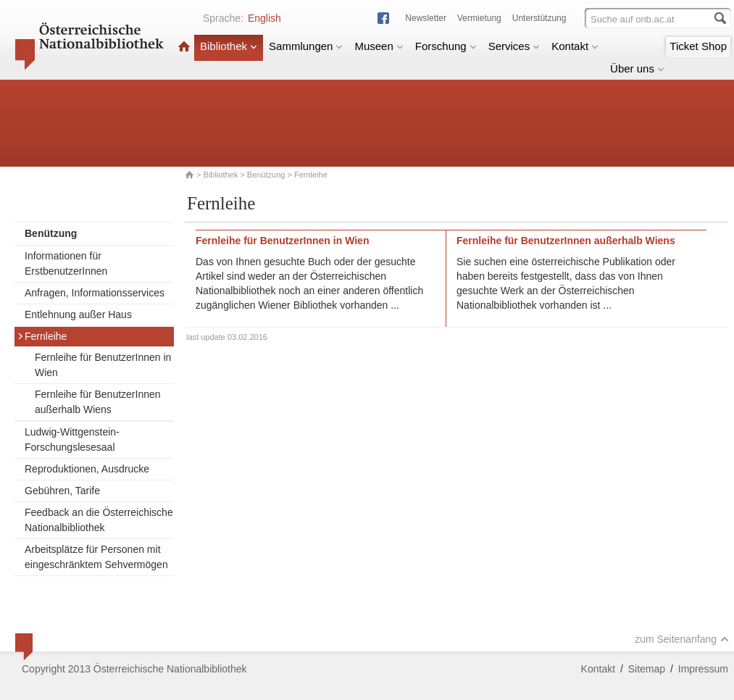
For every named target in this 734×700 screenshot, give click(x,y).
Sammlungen (306, 46)
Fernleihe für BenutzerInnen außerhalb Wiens (98, 402)
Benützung (266, 175)
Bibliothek (229, 46)
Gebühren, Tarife (62, 491)
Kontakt (575, 46)
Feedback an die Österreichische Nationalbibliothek (99, 520)
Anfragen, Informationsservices (95, 293)
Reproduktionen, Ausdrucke (87, 469)
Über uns (637, 68)
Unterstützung (539, 18)
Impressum (703, 669)
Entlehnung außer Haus (78, 314)
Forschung (446, 46)
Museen (379, 46)
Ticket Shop (698, 46)
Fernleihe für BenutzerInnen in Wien (103, 365)
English (264, 18)
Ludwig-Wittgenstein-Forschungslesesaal (72, 439)
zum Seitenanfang (682, 639)
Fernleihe (42, 336)
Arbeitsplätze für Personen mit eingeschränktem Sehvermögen (96, 557)
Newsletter (426, 18)
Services (514, 46)
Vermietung (479, 18)
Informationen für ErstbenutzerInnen (66, 263)
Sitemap (647, 669)
